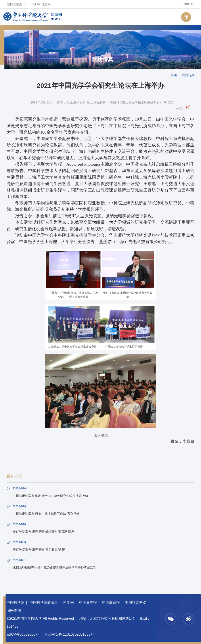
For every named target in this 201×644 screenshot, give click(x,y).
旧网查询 (14, 610)
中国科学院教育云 (44, 603)
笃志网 (46, 4)
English (35, 4)
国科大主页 (14, 4)
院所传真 (103, 59)
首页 (174, 75)
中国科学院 (15, 603)
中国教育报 (111, 603)
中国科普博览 (136, 603)
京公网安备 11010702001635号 (69, 634)
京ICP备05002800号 (23, 634)
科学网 (69, 603)
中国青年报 (88, 603)
